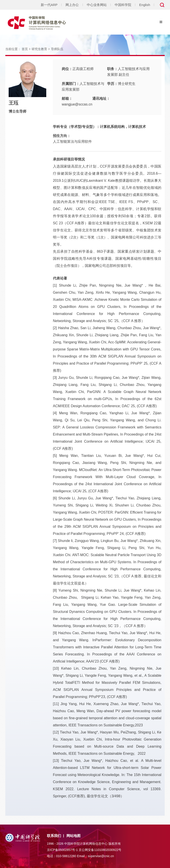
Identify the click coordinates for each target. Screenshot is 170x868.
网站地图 (73, 836)
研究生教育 (39, 49)
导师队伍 (57, 49)
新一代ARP (49, 5)
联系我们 (54, 836)
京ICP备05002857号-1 (62, 850)
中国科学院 (123, 5)
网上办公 (72, 5)
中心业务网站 (97, 5)
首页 (25, 49)
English (145, 5)
